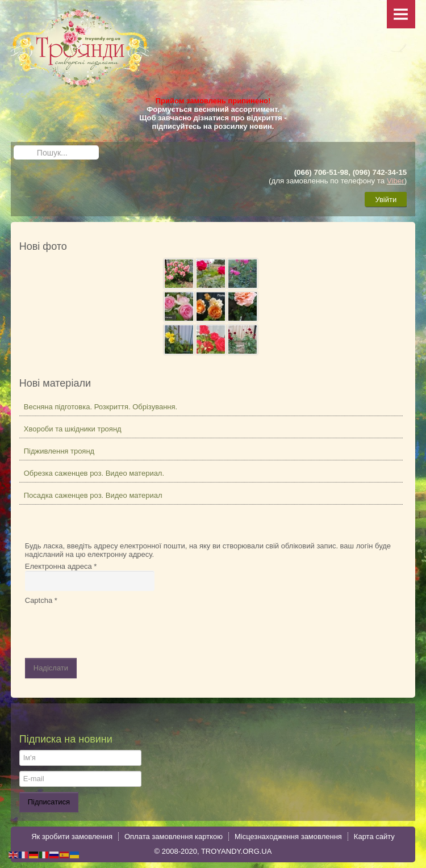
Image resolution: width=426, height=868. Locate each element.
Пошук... (14, 146)
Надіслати (51, 668)
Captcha (41, 600)
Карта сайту (374, 836)
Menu (401, 14)
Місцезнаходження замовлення (288, 836)
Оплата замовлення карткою (174, 836)
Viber (396, 181)
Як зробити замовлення (72, 836)
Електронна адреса (61, 566)
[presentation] (111, 627)
